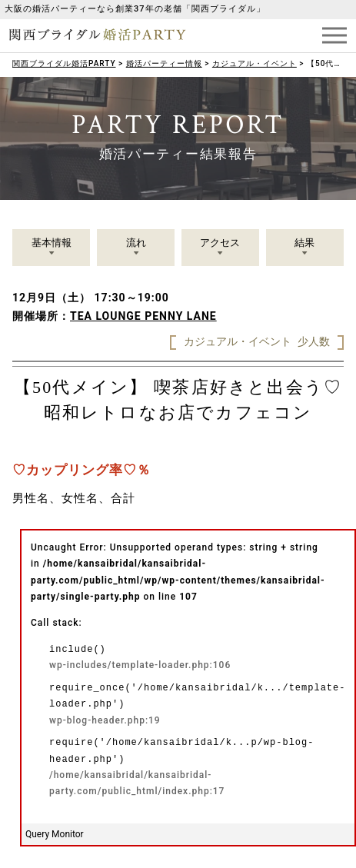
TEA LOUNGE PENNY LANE (143, 316)
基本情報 (52, 243)
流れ (136, 243)
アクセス (220, 243)
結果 (304, 243)
